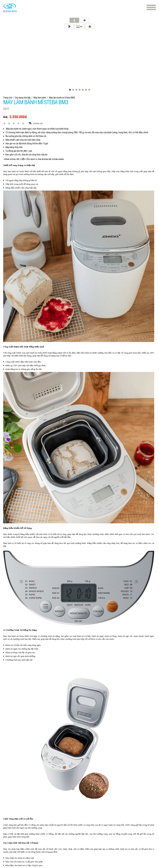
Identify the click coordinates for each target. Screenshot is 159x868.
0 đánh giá (36, 123)
